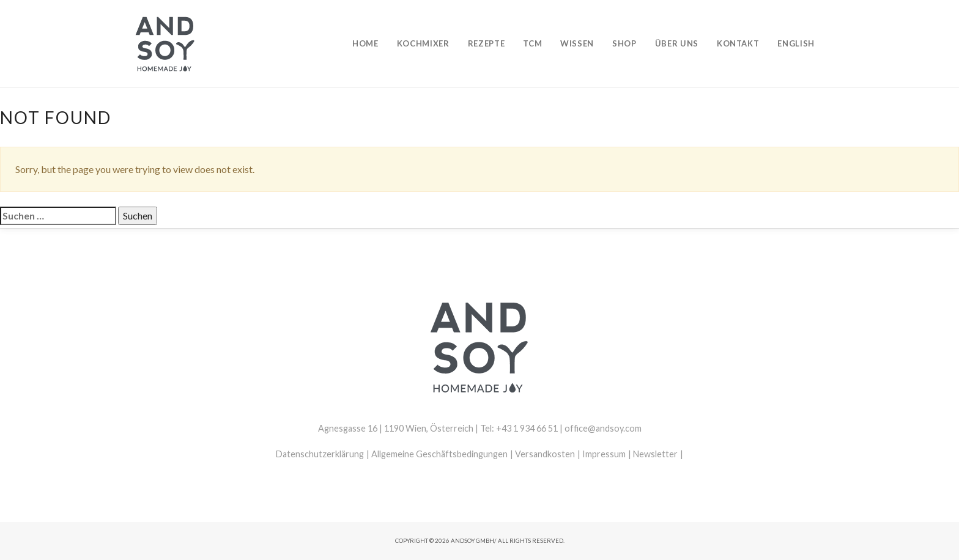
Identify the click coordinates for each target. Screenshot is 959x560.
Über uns (677, 43)
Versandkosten (545, 454)
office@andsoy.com (603, 428)
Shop (624, 43)
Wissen (577, 43)
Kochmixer (423, 43)
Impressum (604, 454)
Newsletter (655, 454)
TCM (532, 43)
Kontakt (738, 43)
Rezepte (487, 43)
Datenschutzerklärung (320, 454)
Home (365, 43)
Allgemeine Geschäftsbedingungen (439, 454)
